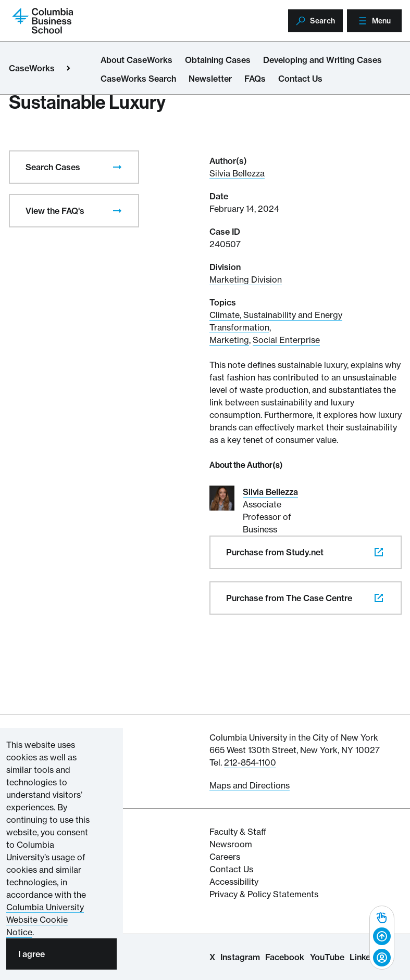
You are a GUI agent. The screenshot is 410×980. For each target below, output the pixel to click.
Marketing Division (246, 279)
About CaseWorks (136, 60)
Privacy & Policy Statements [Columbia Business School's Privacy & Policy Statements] (264, 894)
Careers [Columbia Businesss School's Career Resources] (225, 857)
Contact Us (300, 79)
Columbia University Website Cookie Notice (45, 920)
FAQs (255, 79)
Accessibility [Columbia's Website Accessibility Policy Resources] (234, 882)
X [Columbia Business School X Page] (212, 957)
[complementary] (382, 938)
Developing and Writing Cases (322, 60)
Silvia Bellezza (237, 173)
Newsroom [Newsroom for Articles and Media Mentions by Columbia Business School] (231, 844)
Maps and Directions (250, 785)
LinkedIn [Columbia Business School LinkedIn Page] (366, 957)
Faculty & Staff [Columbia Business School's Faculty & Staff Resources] (238, 832)
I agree (32, 954)
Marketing (229, 340)
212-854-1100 (250, 762)
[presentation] (117, 167)
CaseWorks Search (138, 79)
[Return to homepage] (43, 20)
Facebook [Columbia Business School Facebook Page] (285, 957)
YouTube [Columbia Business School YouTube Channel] (327, 957)
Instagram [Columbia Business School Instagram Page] (240, 957)
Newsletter (210, 79)
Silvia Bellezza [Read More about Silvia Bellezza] (270, 492)
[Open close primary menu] (68, 68)
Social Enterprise (286, 340)
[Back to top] (382, 937)
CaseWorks (32, 68)
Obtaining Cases (218, 60)
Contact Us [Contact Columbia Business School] (231, 869)
